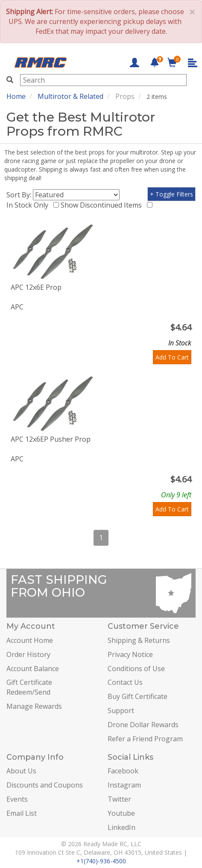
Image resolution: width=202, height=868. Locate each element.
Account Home (30, 640)
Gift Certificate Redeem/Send (29, 687)
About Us (21, 771)
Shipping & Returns (139, 640)
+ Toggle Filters (171, 194)
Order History (28, 654)
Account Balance (33, 669)
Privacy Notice (130, 654)
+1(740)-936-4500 (101, 861)
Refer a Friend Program (145, 739)
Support (121, 710)
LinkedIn (121, 827)
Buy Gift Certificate (138, 696)
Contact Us (125, 682)
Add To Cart (172, 357)
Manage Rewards (34, 706)
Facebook (123, 771)
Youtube (121, 813)
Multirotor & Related (70, 96)
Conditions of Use (136, 669)
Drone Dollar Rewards (143, 725)
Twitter (119, 799)
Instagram (124, 785)
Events (17, 799)
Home (16, 96)
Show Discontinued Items (103, 205)
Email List (22, 813)
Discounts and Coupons (45, 785)
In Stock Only (29, 205)
